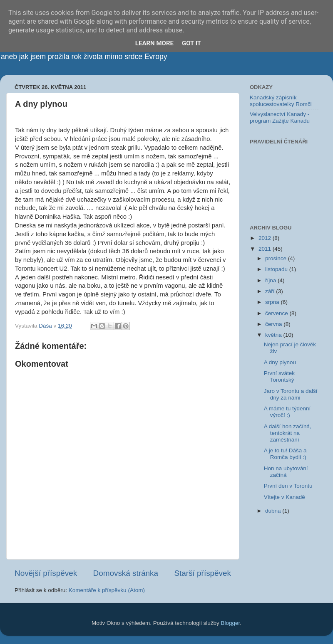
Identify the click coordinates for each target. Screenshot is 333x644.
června (274, 324)
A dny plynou (280, 362)
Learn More (154, 43)
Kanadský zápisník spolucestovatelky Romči (281, 101)
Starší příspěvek (203, 573)
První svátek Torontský (279, 376)
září (271, 291)
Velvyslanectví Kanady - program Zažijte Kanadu (280, 117)
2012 (266, 238)
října (271, 280)
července (277, 313)
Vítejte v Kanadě (285, 497)
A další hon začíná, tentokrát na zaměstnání (288, 433)
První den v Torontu (288, 486)
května (274, 335)
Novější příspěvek (46, 573)
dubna (274, 511)
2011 (266, 249)
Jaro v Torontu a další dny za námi (291, 394)
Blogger (231, 623)
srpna (273, 302)
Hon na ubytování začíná (286, 472)
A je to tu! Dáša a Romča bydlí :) (285, 454)
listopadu (277, 269)
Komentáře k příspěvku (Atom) (107, 590)
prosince (277, 258)
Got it (191, 43)
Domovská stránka (126, 573)
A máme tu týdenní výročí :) (287, 412)
